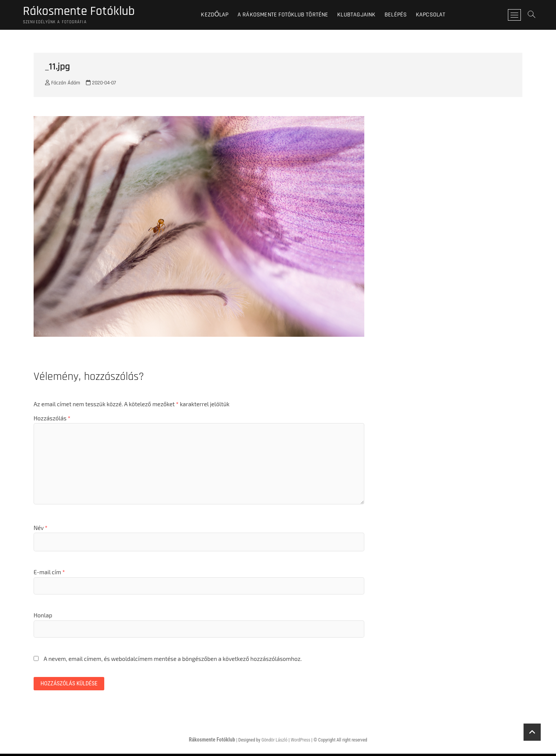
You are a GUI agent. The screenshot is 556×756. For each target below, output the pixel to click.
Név (40, 529)
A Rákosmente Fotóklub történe (287, 15)
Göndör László (274, 742)
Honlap (43, 617)
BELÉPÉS (400, 15)
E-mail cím (49, 573)
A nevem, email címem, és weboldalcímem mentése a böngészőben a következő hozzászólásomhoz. (173, 660)
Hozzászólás (52, 419)
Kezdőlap (219, 15)
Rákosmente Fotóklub (83, 12)
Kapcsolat (435, 15)
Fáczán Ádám (63, 84)
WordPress (300, 742)
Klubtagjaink (361, 15)
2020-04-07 (101, 84)
